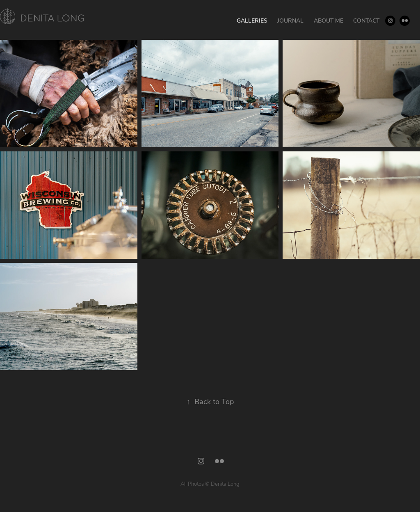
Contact (366, 20)
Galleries (252, 20)
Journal (290, 20)
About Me (329, 20)
